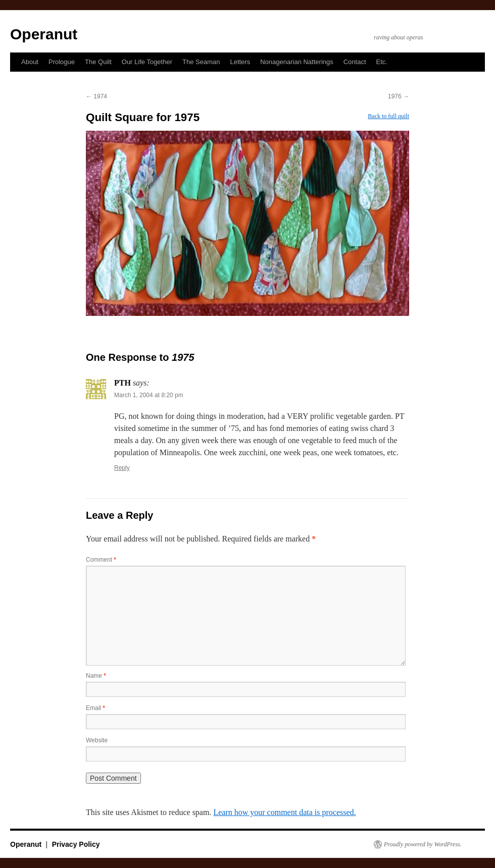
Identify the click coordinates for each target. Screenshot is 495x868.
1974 (96, 96)
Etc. (382, 62)
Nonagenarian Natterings (297, 62)
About (30, 62)
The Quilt (98, 62)
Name (96, 676)
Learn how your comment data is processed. (284, 812)
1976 (399, 96)
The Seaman (201, 62)
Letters (240, 62)
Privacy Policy (76, 844)
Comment (101, 560)
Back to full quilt (388, 116)
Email (95, 708)
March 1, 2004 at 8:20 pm (149, 395)
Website (97, 740)
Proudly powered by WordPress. (423, 844)
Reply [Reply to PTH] (122, 468)
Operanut (44, 34)
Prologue (62, 62)
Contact (355, 62)
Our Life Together (147, 62)
